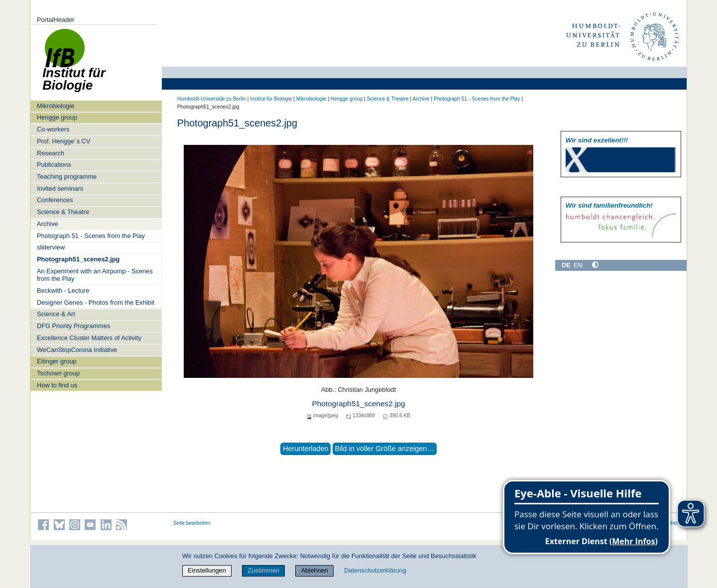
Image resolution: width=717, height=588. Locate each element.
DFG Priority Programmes (73, 326)
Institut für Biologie (271, 99)
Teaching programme (67, 176)
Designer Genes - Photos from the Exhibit (96, 302)
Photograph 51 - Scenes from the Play (91, 236)
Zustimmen (264, 570)
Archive (48, 224)
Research (51, 153)
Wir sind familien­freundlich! (609, 205)
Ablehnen (315, 570)
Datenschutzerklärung (375, 570)
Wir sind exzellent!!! (597, 140)
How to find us (57, 385)
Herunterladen (305, 449)
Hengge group (57, 117)
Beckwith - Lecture (63, 291)
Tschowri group (58, 373)
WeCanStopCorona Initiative (77, 350)
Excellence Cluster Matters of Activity (89, 338)
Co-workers (53, 129)
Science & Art (56, 314)
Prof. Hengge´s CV (63, 141)
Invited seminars (60, 188)
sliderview (51, 247)
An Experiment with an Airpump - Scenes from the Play (95, 275)
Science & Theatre (63, 212)
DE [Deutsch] (566, 265)
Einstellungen (207, 570)
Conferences (55, 200)
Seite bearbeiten (192, 523)
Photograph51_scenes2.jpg (78, 259)
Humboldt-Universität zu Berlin (212, 99)
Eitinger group (57, 361)
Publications (54, 165)
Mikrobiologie (56, 106)
